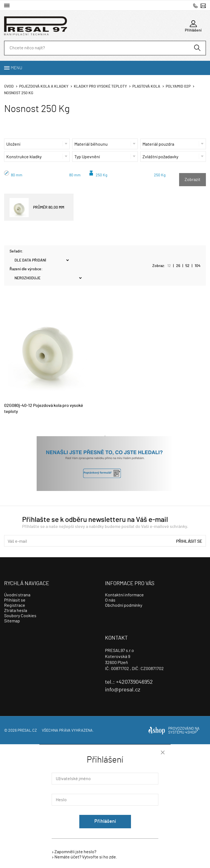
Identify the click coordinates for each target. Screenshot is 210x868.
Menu (16, 68)
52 (187, 266)
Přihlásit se (189, 541)
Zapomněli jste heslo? (75, 852)
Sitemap (12, 621)
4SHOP (192, 732)
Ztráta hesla (16, 611)
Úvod (9, 87)
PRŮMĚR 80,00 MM (37, 208)
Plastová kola (146, 87)
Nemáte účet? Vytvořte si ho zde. (86, 857)
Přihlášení (105, 821)
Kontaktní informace (124, 595)
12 (169, 266)
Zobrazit (192, 180)
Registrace (15, 605)
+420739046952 (195, 6)
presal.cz (27, 731)
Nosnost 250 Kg (19, 93)
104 (198, 266)
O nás (110, 600)
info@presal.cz (203, 6)
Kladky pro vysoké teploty (100, 87)
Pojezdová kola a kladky (44, 87)
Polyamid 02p (178, 87)
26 (178, 266)
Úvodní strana (17, 595)
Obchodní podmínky (124, 605)
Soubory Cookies (20, 616)
